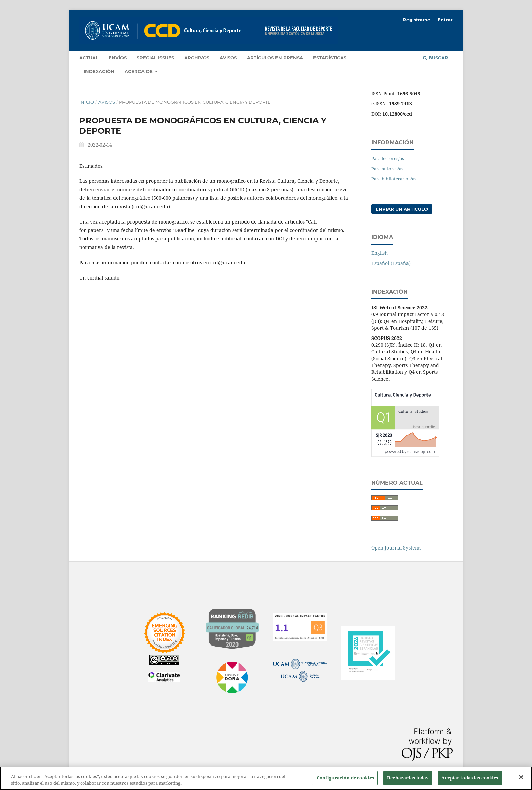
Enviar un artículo (402, 209)
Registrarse (416, 20)
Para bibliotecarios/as (394, 179)
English (379, 253)
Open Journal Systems (396, 548)
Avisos (228, 58)
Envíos (118, 58)
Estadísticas (330, 58)
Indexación (99, 71)
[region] (266, 778)
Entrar (445, 20)
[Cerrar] (521, 777)
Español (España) (391, 263)
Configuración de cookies (345, 778)
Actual (89, 58)
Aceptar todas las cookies (470, 778)
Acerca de (139, 71)
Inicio (87, 102)
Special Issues (155, 58)
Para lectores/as (388, 158)
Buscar (436, 58)
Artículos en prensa (275, 58)
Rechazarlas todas (408, 778)
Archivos (197, 58)
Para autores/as (387, 169)
